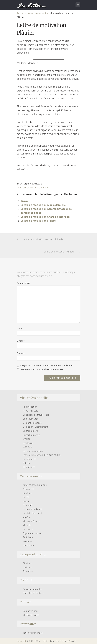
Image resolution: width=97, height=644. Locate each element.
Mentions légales (31, 615)
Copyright (21, 641)
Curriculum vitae (31, 419)
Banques (27, 493)
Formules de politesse (34, 593)
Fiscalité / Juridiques (32, 509)
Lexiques (27, 567)
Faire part (28, 505)
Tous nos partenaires (33, 633)
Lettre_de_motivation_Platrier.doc (35, 188)
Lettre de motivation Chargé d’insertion (45, 217)
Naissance (28, 529)
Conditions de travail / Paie (36, 415)
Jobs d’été (28, 447)
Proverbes (28, 571)
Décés (26, 497)
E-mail (21, 341)
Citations (27, 563)
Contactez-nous (31, 611)
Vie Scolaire (28, 545)
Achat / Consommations (35, 485)
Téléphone (28, 537)
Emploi (26, 439)
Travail (25, 201)
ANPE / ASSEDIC (30, 411)
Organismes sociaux (33, 533)
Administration (30, 407)
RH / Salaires (29, 467)
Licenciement (29, 459)
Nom (20, 328)
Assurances (28, 489)
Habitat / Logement (32, 513)
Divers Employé (30, 431)
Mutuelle (27, 525)
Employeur (28, 443)
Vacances (27, 541)
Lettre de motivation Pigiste (38, 221)
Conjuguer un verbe (32, 589)
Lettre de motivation (33, 451)
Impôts (26, 517)
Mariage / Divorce (31, 521)
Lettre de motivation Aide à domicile (43, 205)
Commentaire (24, 283)
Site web (21, 353)
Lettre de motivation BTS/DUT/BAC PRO (42, 455)
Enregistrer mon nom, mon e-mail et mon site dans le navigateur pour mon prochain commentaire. (46, 367)
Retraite (27, 463)
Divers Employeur (31, 435)
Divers (26, 501)
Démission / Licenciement (35, 427)
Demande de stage (32, 423)
